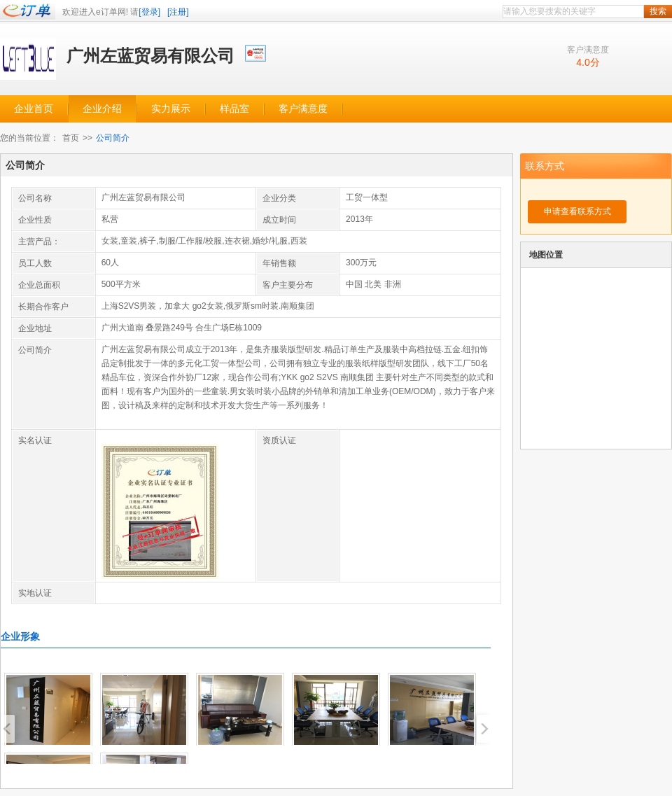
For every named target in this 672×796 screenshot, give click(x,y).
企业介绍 (102, 109)
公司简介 (113, 138)
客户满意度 (303, 109)
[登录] (149, 12)
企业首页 (34, 109)
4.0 (583, 62)
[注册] (178, 12)
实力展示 (171, 109)
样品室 (234, 109)
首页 (71, 138)
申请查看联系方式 (577, 211)
